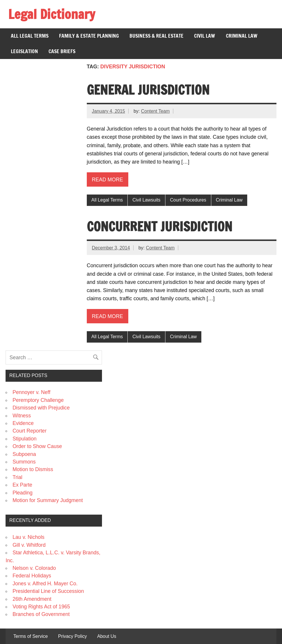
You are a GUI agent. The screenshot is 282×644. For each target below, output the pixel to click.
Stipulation (25, 439)
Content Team (155, 111)
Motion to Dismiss (33, 469)
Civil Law (205, 36)
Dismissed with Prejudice (41, 408)
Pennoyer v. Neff (31, 392)
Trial (18, 477)
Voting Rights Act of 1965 (41, 607)
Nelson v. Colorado (34, 568)
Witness (22, 416)
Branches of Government (41, 614)
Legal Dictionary (52, 14)
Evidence (23, 423)
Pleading (23, 493)
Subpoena (24, 454)
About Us (107, 636)
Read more (107, 180)
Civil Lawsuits (146, 200)
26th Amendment (32, 599)
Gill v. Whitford (29, 545)
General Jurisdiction (148, 90)
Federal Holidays (32, 576)
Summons (24, 462)
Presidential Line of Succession (48, 591)
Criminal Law (242, 36)
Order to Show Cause (37, 446)
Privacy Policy (73, 636)
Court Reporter (30, 431)
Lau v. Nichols (28, 537)
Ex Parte (22, 485)
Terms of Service (31, 636)
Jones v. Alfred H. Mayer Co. (45, 584)
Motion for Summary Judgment (48, 500)
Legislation (24, 51)
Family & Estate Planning (89, 36)
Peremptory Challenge (38, 400)
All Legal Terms (30, 36)
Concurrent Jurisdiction (160, 226)
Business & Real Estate (156, 36)
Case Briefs (62, 51)
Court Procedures (188, 200)
